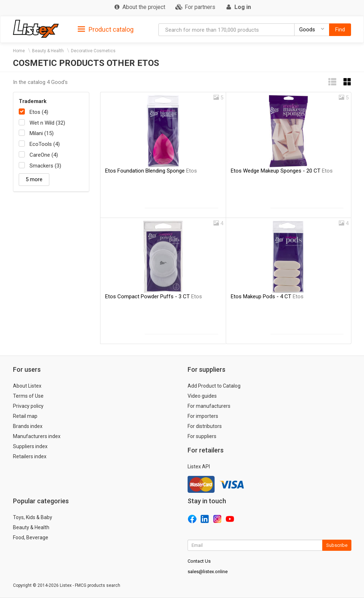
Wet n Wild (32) (47, 123)
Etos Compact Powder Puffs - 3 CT (154, 296)
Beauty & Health (48, 51)
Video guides (202, 396)
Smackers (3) (45, 166)
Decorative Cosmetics (93, 51)
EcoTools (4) (45, 144)
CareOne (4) (44, 155)
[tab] (106, 29)
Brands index (28, 426)
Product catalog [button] (106, 30)
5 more (34, 179)
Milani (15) (42, 133)
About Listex (27, 386)
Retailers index (30, 456)
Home (19, 51)
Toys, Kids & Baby (33, 517)
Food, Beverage (31, 537)
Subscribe (337, 545)
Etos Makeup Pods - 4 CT (267, 296)
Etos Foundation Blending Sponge (151, 171)
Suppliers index (30, 446)
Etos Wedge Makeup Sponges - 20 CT (282, 171)
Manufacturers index (37, 436)
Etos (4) (39, 112)
